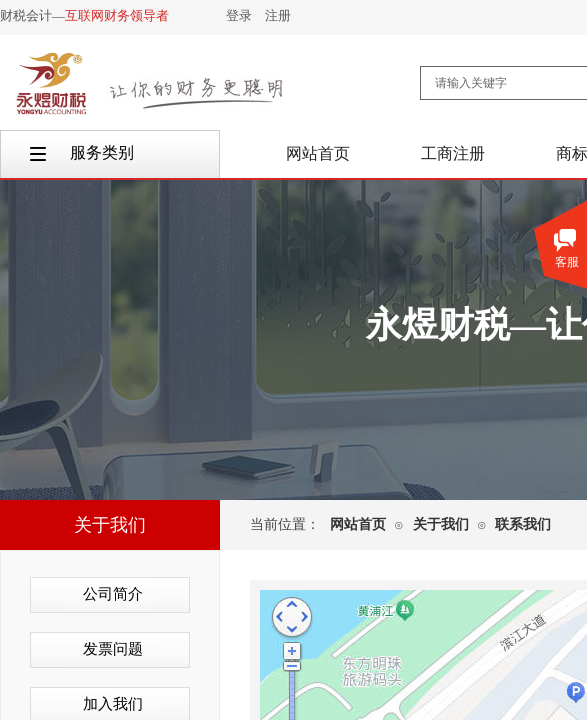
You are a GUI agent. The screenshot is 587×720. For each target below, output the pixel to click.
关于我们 (441, 524)
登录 (239, 15)
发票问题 (113, 649)
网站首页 (358, 524)
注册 (278, 15)
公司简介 (113, 594)
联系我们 (523, 524)
